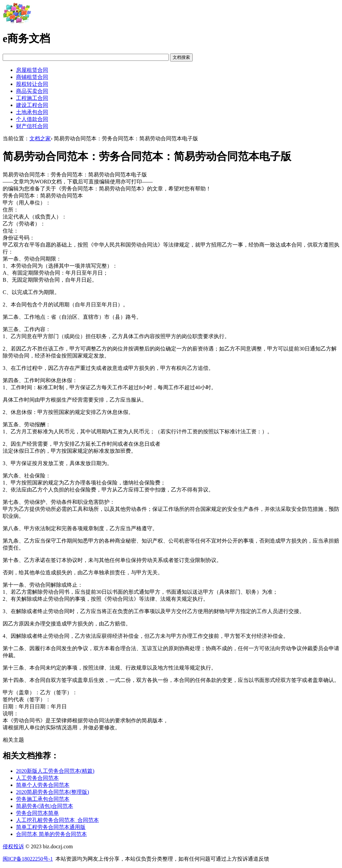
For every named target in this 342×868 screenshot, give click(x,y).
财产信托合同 (32, 126)
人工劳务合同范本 (37, 778)
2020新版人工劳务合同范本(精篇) (55, 771)
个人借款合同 (32, 119)
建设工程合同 (32, 105)
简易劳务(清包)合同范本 (45, 806)
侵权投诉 (13, 846)
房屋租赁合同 (32, 70)
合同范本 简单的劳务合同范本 (51, 834)
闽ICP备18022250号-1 (28, 859)
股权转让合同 (32, 84)
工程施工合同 (32, 98)
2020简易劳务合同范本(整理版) (53, 792)
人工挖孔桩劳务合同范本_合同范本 (57, 820)
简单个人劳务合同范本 (43, 785)
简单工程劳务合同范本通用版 (51, 827)
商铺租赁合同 (32, 77)
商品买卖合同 (32, 91)
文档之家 (40, 138)
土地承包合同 (32, 112)
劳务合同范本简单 (37, 813)
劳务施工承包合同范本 (43, 799)
